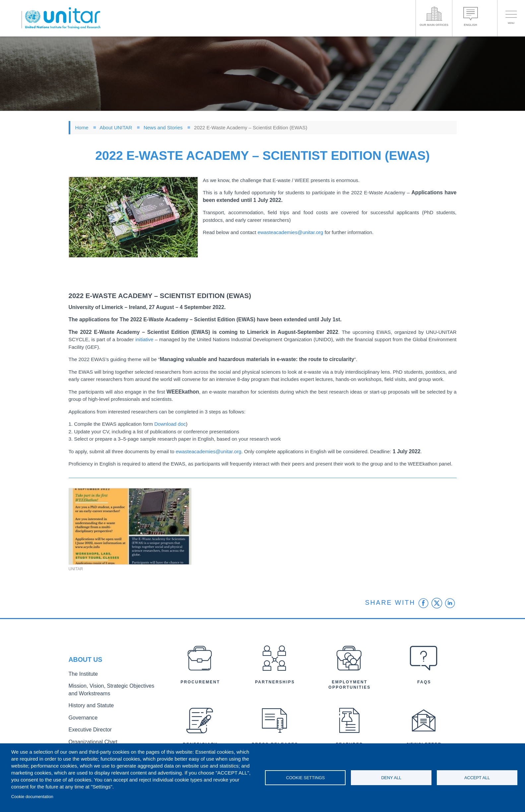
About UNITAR (116, 127)
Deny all (391, 778)
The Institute (81, 677)
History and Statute (88, 705)
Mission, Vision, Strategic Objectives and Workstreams (109, 691)
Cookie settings (305, 778)
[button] (133, 217)
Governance (81, 716)
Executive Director (87, 727)
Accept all (477, 778)
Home (82, 127)
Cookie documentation (32, 797)
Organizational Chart (89, 738)
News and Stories (163, 127)
